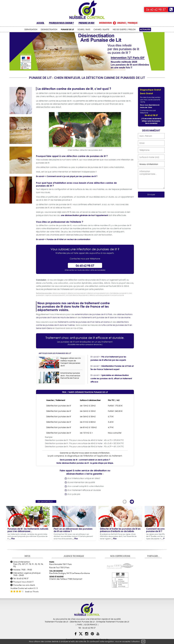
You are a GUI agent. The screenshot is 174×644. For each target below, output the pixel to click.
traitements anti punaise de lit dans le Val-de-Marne (106, 318)
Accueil (40, 23)
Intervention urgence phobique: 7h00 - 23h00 (27, 574)
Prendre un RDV (86, 23)
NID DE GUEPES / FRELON (124, 29)
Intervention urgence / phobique (118, 23)
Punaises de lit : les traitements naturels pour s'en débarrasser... (28, 530)
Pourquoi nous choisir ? (61, 23)
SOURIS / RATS (84, 29)
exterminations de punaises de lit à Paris (94, 314)
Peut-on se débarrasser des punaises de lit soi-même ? (73, 530)
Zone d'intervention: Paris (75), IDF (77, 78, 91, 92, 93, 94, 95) (28, 564)
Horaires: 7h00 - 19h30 (23, 570)
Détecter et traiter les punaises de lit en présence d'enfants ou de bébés (120, 530)
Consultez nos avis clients (24, 585)
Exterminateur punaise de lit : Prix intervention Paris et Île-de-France (70, 375)
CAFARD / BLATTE (101, 29)
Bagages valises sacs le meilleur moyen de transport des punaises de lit (71, 362)
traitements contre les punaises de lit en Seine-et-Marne (84, 322)
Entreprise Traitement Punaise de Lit (113, 622)
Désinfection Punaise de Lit (82, 622)
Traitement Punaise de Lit (56, 622)
